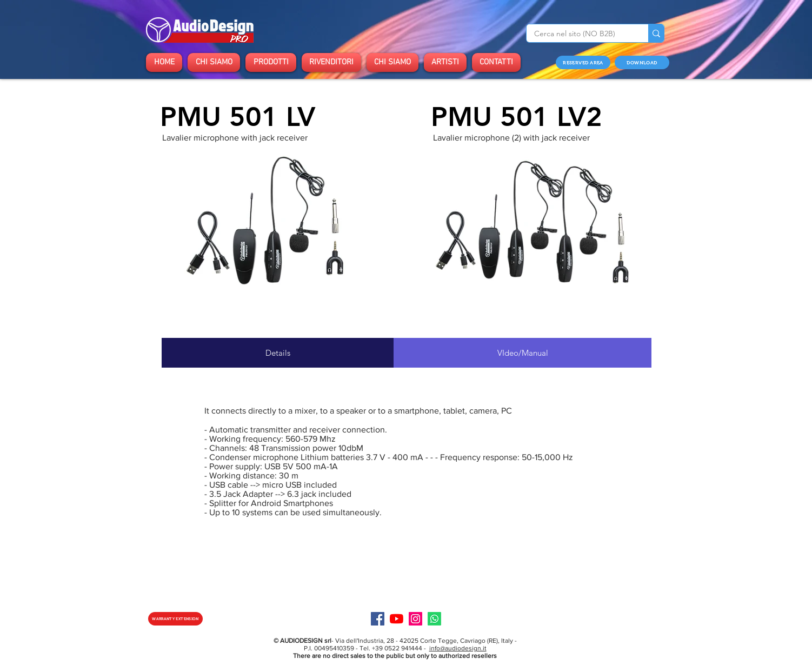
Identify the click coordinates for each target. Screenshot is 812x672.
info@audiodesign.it (458, 648)
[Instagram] (415, 619)
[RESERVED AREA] (583, 62)
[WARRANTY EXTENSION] (175, 619)
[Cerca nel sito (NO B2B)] (580, 34)
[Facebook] (378, 619)
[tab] (278, 353)
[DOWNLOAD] (642, 62)
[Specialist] (434, 619)
